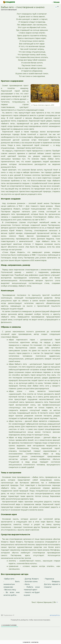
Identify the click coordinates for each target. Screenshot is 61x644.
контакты (35, 642)
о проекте (26, 642)
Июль (27, 584)
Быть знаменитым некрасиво (12, 584)
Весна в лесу (10, 590)
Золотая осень (31, 582)
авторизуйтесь (55, 615)
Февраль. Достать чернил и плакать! (52, 584)
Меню (56, 2)
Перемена (50, 579)
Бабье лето (9, 579)
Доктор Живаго (32, 579)
